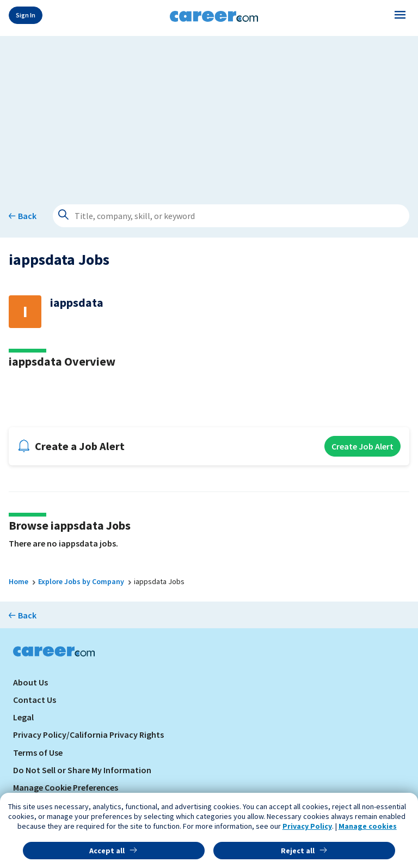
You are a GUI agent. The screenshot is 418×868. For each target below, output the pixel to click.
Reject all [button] (298, 851)
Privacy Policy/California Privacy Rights (88, 735)
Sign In (26, 15)
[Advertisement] (209, 112)
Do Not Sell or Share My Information (82, 770)
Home (19, 581)
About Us (30, 682)
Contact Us (35, 700)
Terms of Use (38, 752)
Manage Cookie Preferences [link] (66, 787)
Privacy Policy (307, 826)
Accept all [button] (107, 851)
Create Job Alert (362, 446)
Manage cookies (368, 826)
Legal (23, 717)
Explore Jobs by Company (81, 581)
